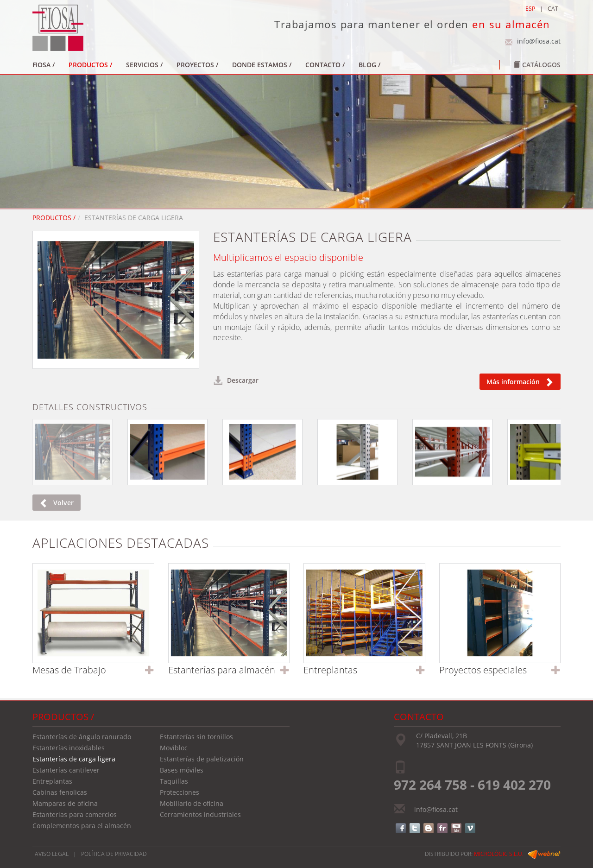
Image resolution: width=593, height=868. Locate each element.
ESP (530, 9)
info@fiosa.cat (539, 41)
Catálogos (537, 65)
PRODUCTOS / (54, 218)
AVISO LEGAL (52, 854)
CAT (553, 9)
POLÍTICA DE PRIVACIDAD (114, 854)
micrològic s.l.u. (499, 854)
